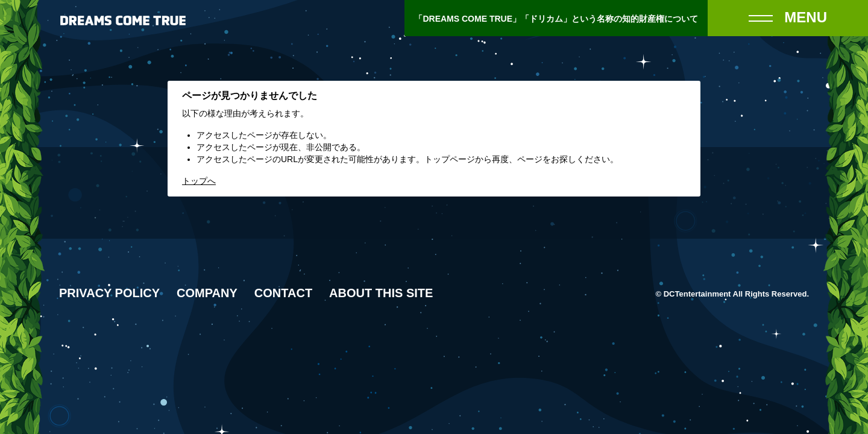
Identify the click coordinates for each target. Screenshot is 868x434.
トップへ (199, 181)
